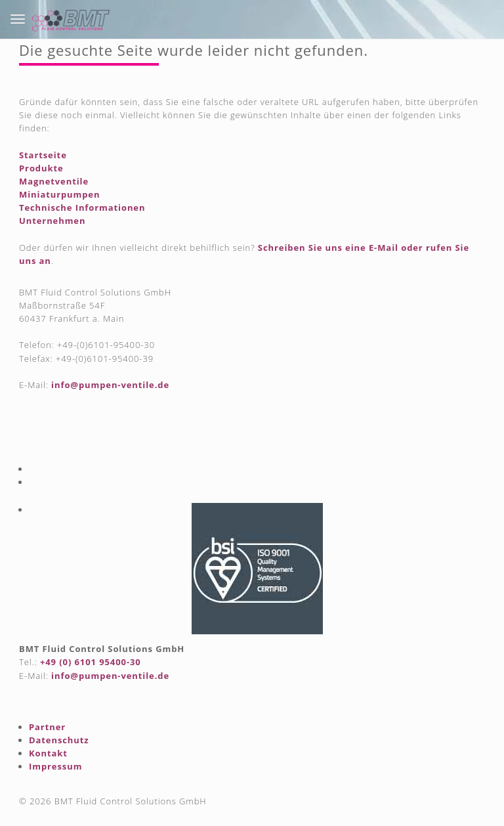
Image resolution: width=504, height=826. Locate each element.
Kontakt (48, 753)
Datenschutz (59, 740)
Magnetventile (54, 181)
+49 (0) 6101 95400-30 (91, 662)
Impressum (55, 766)
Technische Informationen (82, 207)
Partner (47, 727)
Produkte (41, 168)
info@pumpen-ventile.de (110, 385)
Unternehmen (52, 221)
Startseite (43, 155)
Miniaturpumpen (59, 194)
